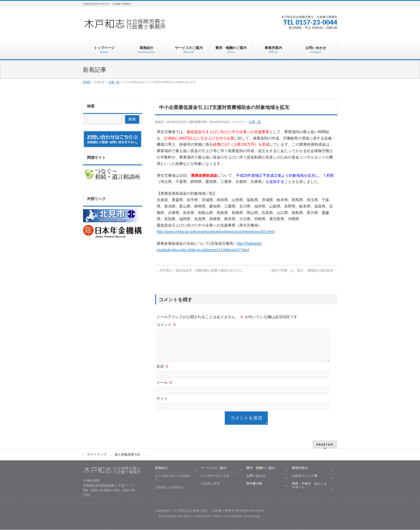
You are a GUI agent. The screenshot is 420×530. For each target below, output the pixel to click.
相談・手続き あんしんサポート (309, 486)
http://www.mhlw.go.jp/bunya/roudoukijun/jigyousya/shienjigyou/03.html (215, 232)
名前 (163, 373)
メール (164, 389)
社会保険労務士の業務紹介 (173, 478)
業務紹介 (162, 468)
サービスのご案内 (213, 468)
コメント (166, 325)
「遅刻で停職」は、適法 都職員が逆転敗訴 (303, 270)
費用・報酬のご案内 (261, 468)
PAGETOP (325, 445)
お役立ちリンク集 (305, 476)
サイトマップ (97, 455)
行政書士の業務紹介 (170, 487)
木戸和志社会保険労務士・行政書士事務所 (204, 511)
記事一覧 (255, 122)
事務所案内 (300, 468)
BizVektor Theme (210, 516)
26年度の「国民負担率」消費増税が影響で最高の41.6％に (199, 270)
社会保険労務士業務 (215, 476)
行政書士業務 (210, 484)
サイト (162, 405)
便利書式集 (254, 484)
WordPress (185, 516)
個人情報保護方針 (127, 455)
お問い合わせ (256, 476)
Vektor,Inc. (236, 516)
